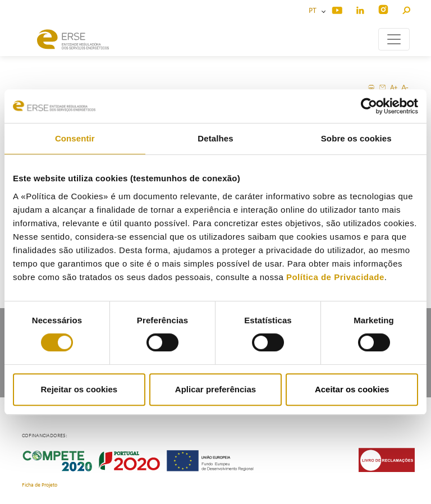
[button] (406, 9)
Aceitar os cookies (352, 389)
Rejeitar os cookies (79, 389)
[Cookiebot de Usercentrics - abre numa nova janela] (369, 106)
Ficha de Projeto (40, 485)
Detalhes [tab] (215, 138)
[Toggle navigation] (394, 39)
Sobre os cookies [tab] (356, 138)
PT (314, 11)
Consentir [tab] (75, 138)
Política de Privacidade (335, 277)
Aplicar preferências (215, 389)
